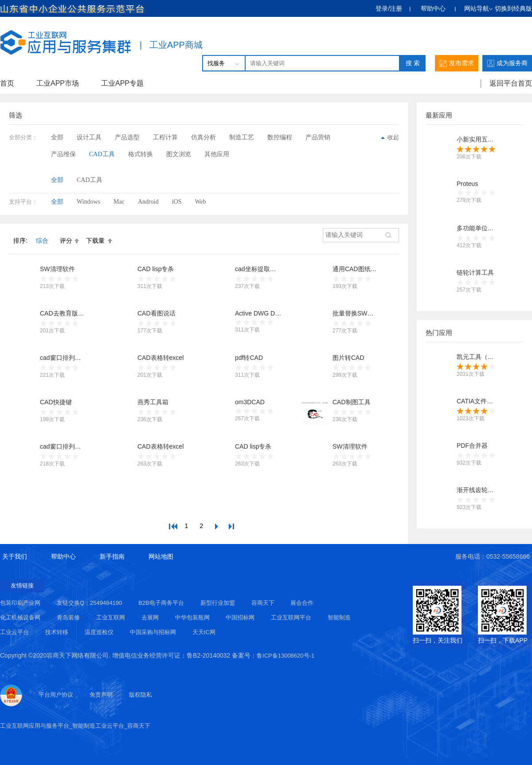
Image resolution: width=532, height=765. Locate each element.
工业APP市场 (58, 83)
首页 (7, 83)
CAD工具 (102, 154)
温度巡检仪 (99, 632)
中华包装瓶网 (192, 617)
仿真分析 (203, 137)
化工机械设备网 (20, 617)
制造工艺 (242, 137)
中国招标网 (240, 617)
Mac (119, 202)
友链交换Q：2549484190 (89, 603)
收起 (390, 137)
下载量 (95, 241)
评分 (66, 241)
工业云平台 (14, 632)
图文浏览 (179, 154)
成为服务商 (507, 63)
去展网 (150, 617)
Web (200, 202)
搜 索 (413, 63)
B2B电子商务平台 (161, 603)
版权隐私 (141, 695)
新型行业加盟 (218, 603)
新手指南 (112, 556)
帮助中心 (434, 8)
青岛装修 (68, 617)
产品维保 (63, 154)
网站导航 (478, 8)
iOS (177, 202)
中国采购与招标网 (153, 632)
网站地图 (161, 556)
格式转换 (141, 154)
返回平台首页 (511, 83)
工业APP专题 (122, 83)
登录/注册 (389, 8)
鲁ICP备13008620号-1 (286, 656)
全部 (57, 137)
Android (148, 202)
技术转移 (57, 632)
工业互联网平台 (291, 617)
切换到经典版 (513, 8)
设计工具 (89, 137)
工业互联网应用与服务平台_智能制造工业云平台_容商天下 (75, 726)
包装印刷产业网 (20, 603)
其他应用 (217, 154)
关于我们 (15, 556)
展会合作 (302, 603)
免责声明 (101, 695)
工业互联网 (111, 617)
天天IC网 (204, 632)
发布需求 (457, 63)
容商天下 (263, 603)
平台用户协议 (56, 695)
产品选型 (127, 137)
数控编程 (280, 137)
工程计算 (165, 137)
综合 (42, 241)
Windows (88, 202)
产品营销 (318, 137)
